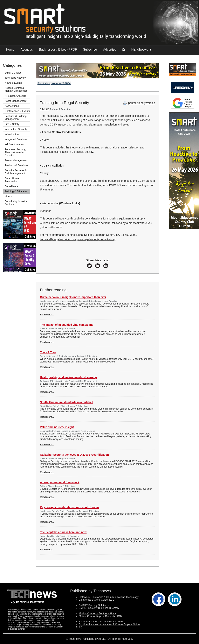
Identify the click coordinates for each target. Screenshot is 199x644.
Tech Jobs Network (15, 78)
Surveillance (12, 186)
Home (10, 50)
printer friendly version (139, 103)
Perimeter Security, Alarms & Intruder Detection (15, 152)
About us (27, 50)
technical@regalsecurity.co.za (58, 239)
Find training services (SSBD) (54, 83)
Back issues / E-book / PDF (58, 50)
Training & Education (16, 191)
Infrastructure (12, 134)
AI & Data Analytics (15, 96)
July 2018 (45, 109)
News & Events (13, 83)
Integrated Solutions (16, 139)
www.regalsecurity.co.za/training (97, 239)
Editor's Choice (13, 73)
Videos (9, 196)
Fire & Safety (12, 124)
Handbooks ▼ (142, 50)
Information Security (16, 129)
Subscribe (90, 50)
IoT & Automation (14, 144)
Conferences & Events (17, 111)
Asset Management (16, 101)
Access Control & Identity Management (16, 89)
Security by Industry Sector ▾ (16, 203)
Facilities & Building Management (16, 118)
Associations (12, 106)
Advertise (110, 50)
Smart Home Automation (12, 180)
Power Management (16, 160)
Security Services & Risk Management (16, 172)
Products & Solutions (16, 165)
